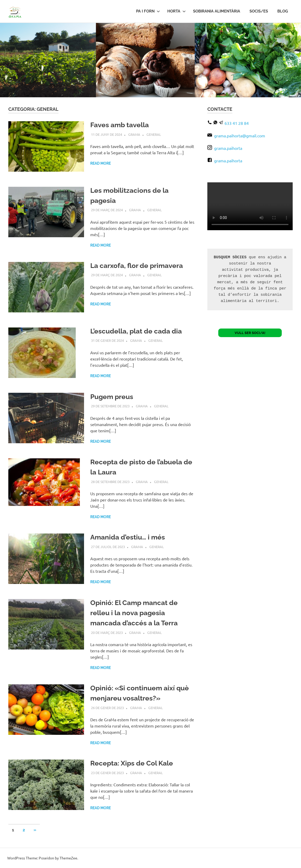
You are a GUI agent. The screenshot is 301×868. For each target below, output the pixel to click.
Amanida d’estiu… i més (128, 537)
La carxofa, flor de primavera (136, 266)
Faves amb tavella (119, 125)
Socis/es (259, 11)
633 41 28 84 (237, 123)
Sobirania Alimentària (217, 11)
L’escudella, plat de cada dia (136, 331)
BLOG (283, 11)
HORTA (177, 11)
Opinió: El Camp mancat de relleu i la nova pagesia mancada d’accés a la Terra (134, 613)
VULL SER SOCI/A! (250, 333)
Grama (134, 134)
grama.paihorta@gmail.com (236, 136)
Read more (101, 163)
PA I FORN (148, 11)
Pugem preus (112, 397)
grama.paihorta (225, 148)
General (154, 134)
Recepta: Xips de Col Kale (132, 763)
